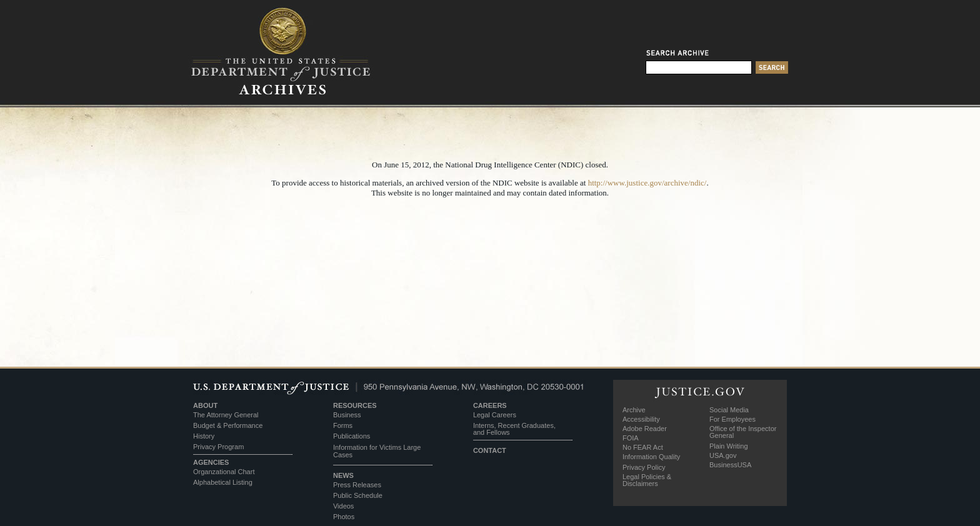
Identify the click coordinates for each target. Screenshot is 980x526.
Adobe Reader (645, 429)
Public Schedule (358, 495)
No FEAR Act (643, 447)
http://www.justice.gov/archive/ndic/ (647, 183)
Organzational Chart (224, 472)
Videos (343, 506)
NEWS (343, 475)
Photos (344, 517)
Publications (352, 436)
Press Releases (357, 485)
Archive (634, 410)
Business (347, 415)
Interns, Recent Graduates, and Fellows (514, 429)
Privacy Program (218, 447)
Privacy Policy (644, 467)
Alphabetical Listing (223, 482)
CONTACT (490, 450)
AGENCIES (211, 462)
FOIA (631, 438)
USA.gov (723, 455)
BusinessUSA (730, 465)
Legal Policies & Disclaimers (647, 480)
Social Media (729, 410)
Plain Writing (729, 446)
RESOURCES (355, 405)
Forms (343, 425)
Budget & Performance (228, 425)
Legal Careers (495, 415)
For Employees (732, 419)
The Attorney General (226, 415)
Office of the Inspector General (743, 432)
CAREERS (490, 405)
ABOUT (205, 405)
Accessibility (641, 419)
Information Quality (651, 457)
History (204, 436)
